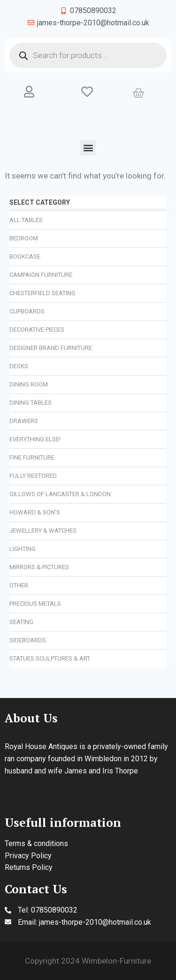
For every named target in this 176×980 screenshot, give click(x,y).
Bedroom (24, 238)
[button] (88, 148)
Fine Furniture (32, 457)
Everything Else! (35, 439)
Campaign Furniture (41, 275)
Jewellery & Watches (43, 531)
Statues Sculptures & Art (50, 658)
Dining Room (29, 384)
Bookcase (25, 256)
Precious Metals (35, 604)
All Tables (26, 220)
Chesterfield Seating (42, 293)
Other (19, 585)
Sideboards (28, 640)
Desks (19, 366)
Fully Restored (33, 476)
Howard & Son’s (35, 512)
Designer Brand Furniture (51, 348)
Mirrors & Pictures (39, 567)
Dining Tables (31, 403)
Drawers (24, 421)
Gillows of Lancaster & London (60, 494)
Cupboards (27, 311)
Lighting (23, 549)
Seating (21, 622)
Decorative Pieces (37, 330)
